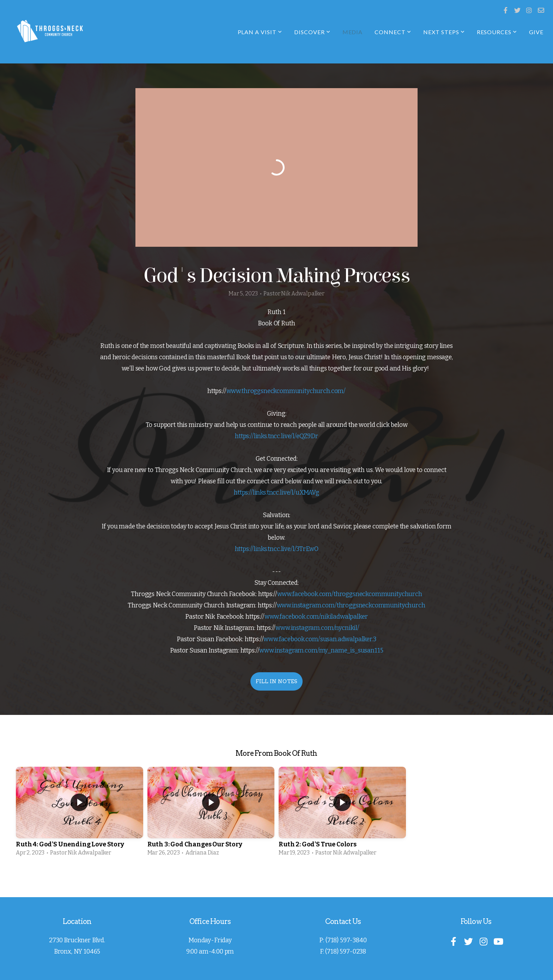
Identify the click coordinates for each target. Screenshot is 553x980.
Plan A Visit (260, 32)
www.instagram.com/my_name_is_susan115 (321, 651)
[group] (80, 814)
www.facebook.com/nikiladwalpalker (316, 617)
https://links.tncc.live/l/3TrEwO (277, 549)
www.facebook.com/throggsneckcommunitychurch (350, 594)
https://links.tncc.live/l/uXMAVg (276, 493)
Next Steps (444, 32)
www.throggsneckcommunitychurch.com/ (286, 391)
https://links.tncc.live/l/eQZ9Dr (276, 436)
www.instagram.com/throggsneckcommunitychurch (351, 605)
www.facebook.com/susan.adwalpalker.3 (320, 639)
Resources (497, 32)
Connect (393, 32)
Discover (312, 32)
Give (536, 32)
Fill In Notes (277, 681)
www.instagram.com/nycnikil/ (317, 628)
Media (353, 32)
